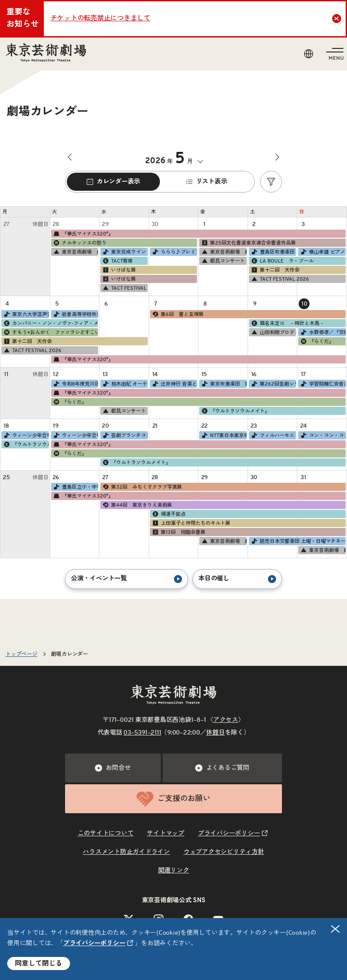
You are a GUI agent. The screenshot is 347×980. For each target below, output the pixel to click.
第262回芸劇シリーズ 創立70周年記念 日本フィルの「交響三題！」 (274, 384)
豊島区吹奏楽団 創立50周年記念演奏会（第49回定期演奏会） (274, 252)
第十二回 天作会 (275, 270)
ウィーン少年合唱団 (26, 435)
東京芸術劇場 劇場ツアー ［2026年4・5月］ (76, 252)
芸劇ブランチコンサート (125, 435)
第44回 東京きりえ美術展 (137, 505)
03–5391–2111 (142, 733)
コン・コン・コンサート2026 (323, 435)
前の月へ (71, 157)
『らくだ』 (317, 341)
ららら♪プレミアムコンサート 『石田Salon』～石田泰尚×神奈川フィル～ (175, 252)
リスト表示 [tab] (207, 182)
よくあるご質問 (222, 768)
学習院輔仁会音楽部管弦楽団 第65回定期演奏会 (323, 384)
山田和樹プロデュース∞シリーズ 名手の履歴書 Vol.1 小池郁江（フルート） (274, 332)
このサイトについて (106, 834)
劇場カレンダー (70, 654)
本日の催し (237, 579)
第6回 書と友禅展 (178, 314)
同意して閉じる (39, 964)
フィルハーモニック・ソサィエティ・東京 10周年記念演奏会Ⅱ (274, 435)
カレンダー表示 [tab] (113, 182)
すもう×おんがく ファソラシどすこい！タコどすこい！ (51, 332)
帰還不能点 (169, 514)
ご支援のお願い (173, 799)
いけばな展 (119, 270)
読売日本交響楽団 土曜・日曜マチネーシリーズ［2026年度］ (298, 541)
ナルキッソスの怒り (80, 243)
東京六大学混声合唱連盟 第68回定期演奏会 (26, 314)
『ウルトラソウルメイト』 (235, 411)
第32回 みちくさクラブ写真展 (142, 487)
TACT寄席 (117, 261)
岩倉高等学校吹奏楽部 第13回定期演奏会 (76, 314)
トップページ (21, 654)
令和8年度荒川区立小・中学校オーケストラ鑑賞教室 (76, 384)
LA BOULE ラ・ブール (282, 261)
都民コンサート (223, 261)
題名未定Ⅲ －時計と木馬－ (288, 323)
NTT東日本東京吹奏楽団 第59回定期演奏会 (224, 435)
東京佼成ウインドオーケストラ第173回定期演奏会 (125, 252)
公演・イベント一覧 (127, 579)
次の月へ (276, 157)
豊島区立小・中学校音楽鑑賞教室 (76, 487)
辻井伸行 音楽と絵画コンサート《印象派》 (175, 384)
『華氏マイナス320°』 (83, 234)
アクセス (226, 720)
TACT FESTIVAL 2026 (125, 288)
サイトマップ (166, 834)
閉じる (336, 929)
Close (338, 19)
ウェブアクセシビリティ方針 (224, 852)
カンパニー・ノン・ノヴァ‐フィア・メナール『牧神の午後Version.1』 (51, 323)
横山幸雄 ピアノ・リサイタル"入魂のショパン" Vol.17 (323, 252)
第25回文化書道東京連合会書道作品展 (249, 243)
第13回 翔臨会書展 (179, 532)
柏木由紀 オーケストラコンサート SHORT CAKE (125, 384)
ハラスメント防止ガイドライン (126, 852)
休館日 (215, 733)
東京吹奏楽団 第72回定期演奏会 (224, 384)
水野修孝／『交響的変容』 (323, 332)
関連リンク (174, 871)
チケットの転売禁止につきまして (101, 18)
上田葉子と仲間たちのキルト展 (191, 523)
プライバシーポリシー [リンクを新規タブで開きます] (94, 943)
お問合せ (113, 768)
